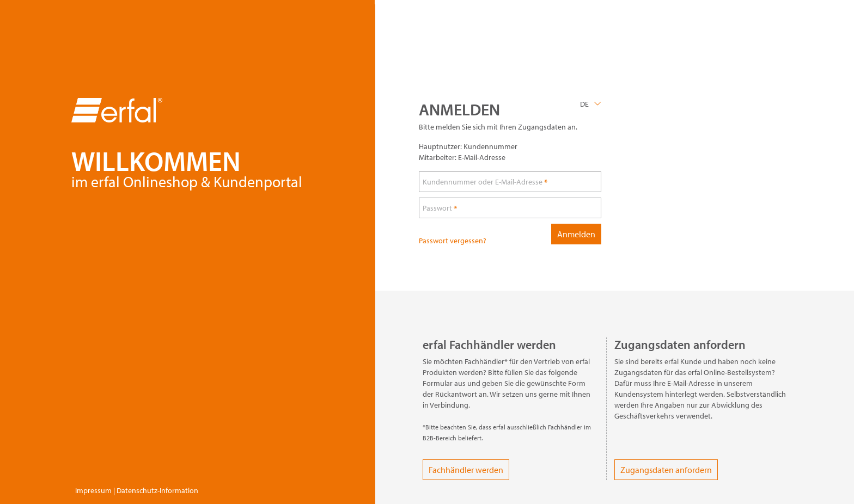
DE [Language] (584, 104)
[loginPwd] (510, 208)
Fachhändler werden (466, 470)
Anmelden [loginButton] (576, 234)
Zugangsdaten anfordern (666, 470)
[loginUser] (510, 182)
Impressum (93, 490)
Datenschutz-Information (157, 490)
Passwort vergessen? (453, 241)
